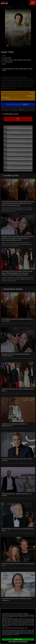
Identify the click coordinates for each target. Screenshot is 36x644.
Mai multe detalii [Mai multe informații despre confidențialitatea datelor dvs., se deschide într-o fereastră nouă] (8, 618)
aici (28, 622)
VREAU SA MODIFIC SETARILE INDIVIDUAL (18, 642)
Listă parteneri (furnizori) (6, 636)
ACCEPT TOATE (18, 639)
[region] (18, 626)
